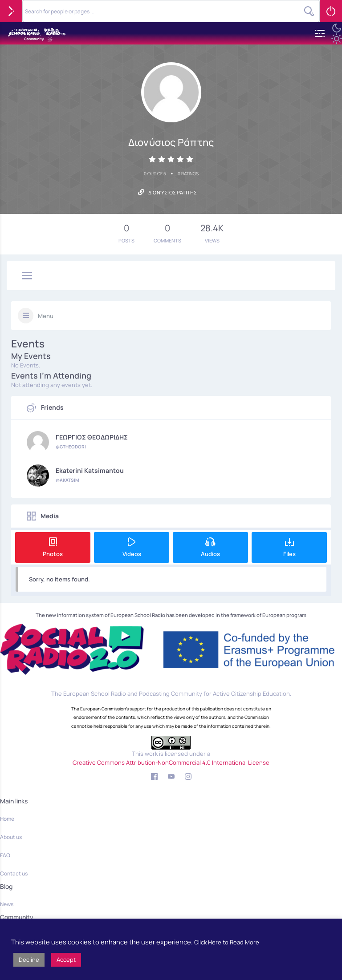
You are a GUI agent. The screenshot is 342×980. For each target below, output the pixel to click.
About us (11, 837)
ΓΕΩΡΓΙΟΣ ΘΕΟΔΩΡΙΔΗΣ (92, 437)
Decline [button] (29, 960)
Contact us (14, 873)
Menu (46, 316)
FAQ (5, 855)
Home (7, 819)
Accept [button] (66, 960)
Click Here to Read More (227, 942)
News (7, 904)
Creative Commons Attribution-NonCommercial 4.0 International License (171, 762)
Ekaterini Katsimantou (90, 471)
